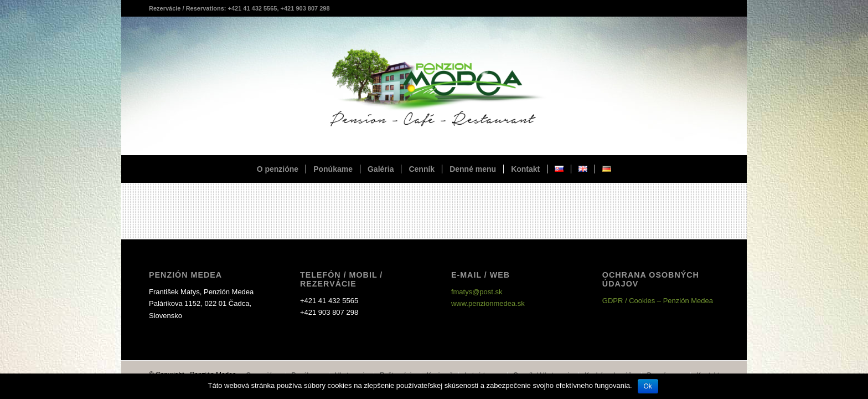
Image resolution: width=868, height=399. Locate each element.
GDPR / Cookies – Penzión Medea (658, 301)
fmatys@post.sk (477, 292)
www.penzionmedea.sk (488, 303)
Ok (648, 386)
